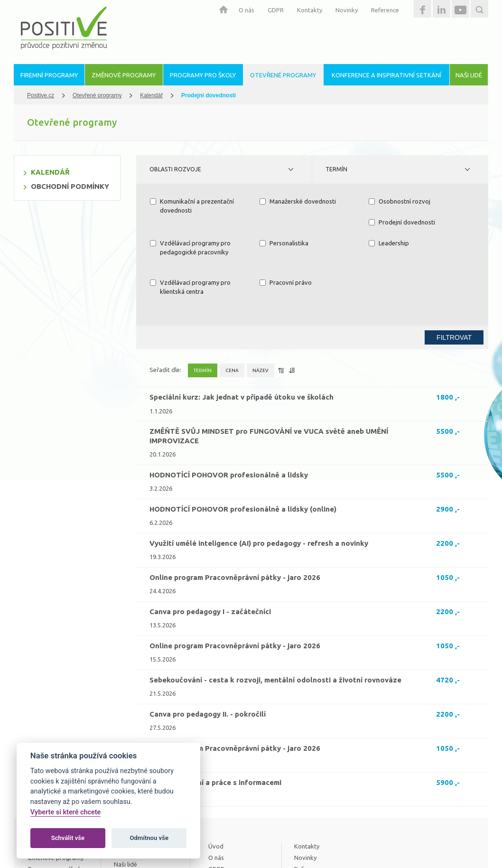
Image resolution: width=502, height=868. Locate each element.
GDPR (276, 10)
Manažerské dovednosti (298, 201)
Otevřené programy (97, 95)
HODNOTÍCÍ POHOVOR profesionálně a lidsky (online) (243, 451)
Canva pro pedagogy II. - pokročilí (208, 656)
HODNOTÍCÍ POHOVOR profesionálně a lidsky (229, 417)
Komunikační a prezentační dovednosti (192, 206)
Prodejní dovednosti (183, 222)
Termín (336, 169)
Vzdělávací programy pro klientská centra (300, 248)
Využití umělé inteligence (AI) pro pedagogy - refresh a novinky (259, 485)
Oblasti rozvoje (175, 169)
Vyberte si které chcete (66, 812)
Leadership (170, 243)
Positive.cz (41, 95)
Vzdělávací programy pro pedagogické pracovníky (300, 227)
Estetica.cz (457, 844)
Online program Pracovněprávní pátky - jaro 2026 (235, 519)
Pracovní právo (395, 243)
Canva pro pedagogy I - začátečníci (210, 554)
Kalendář (151, 95)
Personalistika (393, 222)
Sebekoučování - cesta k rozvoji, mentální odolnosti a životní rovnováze (275, 622)
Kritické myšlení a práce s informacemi (215, 724)
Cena (232, 313)
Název (260, 313)
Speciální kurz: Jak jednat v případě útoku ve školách (242, 339)
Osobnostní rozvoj (400, 201)
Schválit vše (68, 838)
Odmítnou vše (149, 838)
